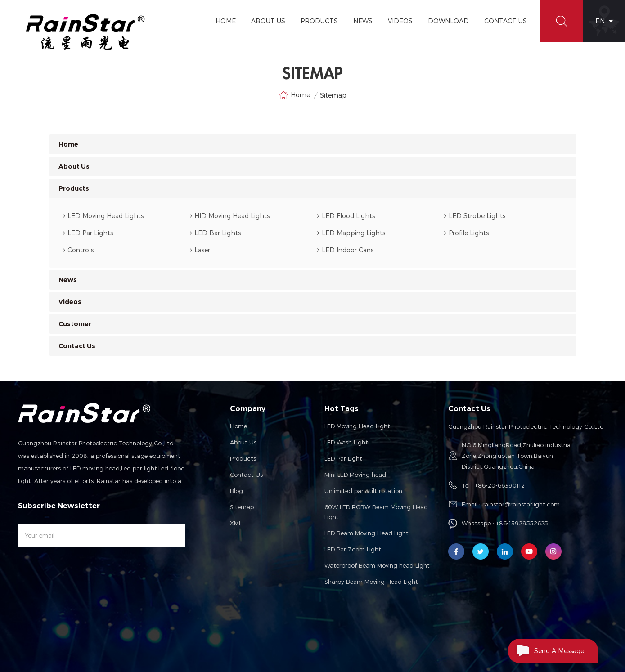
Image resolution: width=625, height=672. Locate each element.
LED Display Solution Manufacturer (500, 632)
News (363, 21)
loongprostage (194, 632)
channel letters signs (168, 641)
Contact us (246, 475)
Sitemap (242, 507)
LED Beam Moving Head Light (366, 533)
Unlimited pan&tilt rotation (363, 491)
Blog (236, 491)
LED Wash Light (346, 442)
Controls (78, 250)
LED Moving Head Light (357, 426)
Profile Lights (466, 233)
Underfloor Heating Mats (229, 641)
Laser (200, 250)
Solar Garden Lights (385, 632)
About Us (268, 21)
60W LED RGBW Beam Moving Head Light (376, 512)
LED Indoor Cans (345, 250)
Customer (75, 324)
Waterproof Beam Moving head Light (377, 565)
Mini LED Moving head (355, 475)
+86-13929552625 (522, 523)
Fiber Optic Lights (79, 632)
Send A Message (546, 651)
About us (243, 442)
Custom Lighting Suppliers (139, 632)
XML (236, 523)
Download (448, 21)
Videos (400, 21)
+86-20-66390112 (500, 485)
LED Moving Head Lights (103, 216)
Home (226, 21)
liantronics (230, 632)
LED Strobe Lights (475, 216)
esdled (391, 641)
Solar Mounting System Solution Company (301, 632)
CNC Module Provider (351, 641)
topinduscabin (433, 632)
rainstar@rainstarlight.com (521, 504)
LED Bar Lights (215, 233)
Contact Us (506, 21)
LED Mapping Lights (351, 233)
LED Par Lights (88, 233)
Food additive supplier (292, 641)
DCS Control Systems (111, 641)
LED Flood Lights (346, 216)
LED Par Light (343, 458)
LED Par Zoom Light (353, 549)
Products (319, 21)
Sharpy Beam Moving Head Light (371, 582)
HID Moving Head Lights (230, 216)
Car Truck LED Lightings (50, 641)
